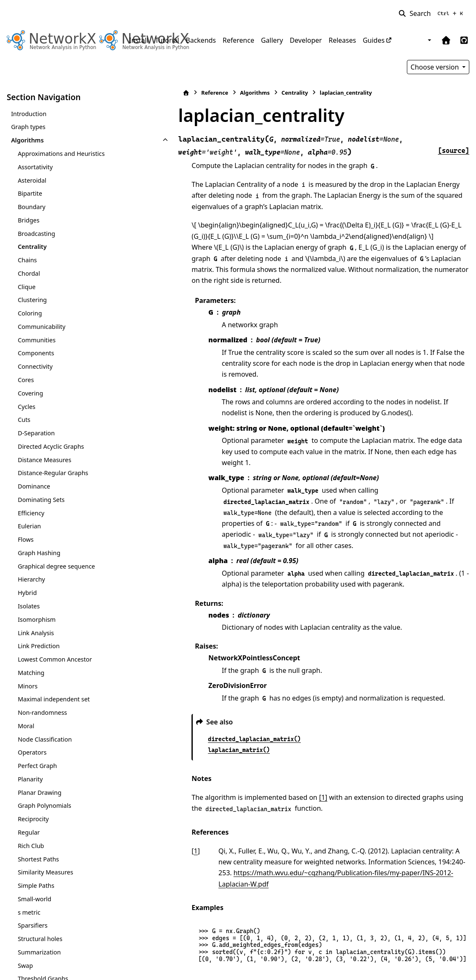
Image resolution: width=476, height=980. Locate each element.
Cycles (26, 407)
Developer (306, 40)
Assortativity (35, 167)
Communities (36, 340)
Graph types (28, 127)
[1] (271, 753)
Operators (32, 752)
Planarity (30, 779)
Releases (342, 40)
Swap (25, 966)
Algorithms (27, 140)
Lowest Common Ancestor (55, 659)
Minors (27, 686)
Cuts (24, 420)
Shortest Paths (38, 859)
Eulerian (29, 526)
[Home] (134, 93)
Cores (26, 380)
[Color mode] (429, 40)
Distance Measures (44, 460)
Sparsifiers (32, 925)
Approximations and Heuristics (61, 154)
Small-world (34, 899)
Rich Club (31, 846)
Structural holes (40, 939)
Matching (31, 673)
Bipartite (30, 193)
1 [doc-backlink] (143, 807)
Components (36, 353)
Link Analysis (36, 633)
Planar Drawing (39, 793)
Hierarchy (31, 579)
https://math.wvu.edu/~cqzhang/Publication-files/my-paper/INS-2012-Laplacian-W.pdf (301, 829)
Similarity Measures (45, 872)
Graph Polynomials (44, 805)
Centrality (32, 247)
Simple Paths (36, 886)
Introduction (29, 114)
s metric (29, 912)
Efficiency (31, 513)
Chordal (29, 273)
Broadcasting (36, 234)
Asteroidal (32, 180)
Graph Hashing (39, 553)
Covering (30, 393)
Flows (26, 539)
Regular (29, 832)
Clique (26, 287)
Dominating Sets (41, 500)
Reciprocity (33, 819)
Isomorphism (36, 619)
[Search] (432, 13)
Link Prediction (39, 646)
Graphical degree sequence (56, 566)
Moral (26, 726)
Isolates (28, 606)
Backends (201, 40)
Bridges (28, 220)
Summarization (39, 952)
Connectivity (35, 366)
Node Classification (45, 739)
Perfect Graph (37, 766)
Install (139, 40)
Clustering (32, 300)
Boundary (31, 207)
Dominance (34, 486)
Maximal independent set (54, 699)
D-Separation (36, 433)
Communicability (41, 327)
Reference (238, 40)
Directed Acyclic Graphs (51, 446)
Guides (374, 40)
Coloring (30, 313)
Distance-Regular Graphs (53, 473)
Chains (27, 260)
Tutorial (167, 40)
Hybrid (27, 593)
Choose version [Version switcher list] (436, 67)
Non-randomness (42, 712)
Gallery (272, 40)
